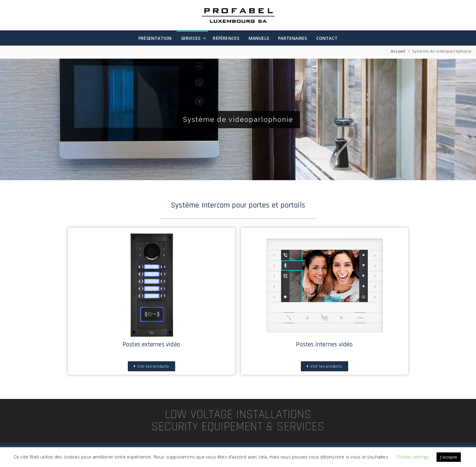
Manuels (259, 38)
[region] (238, 119)
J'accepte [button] (449, 457)
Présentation (155, 38)
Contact (327, 38)
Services (191, 38)
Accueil (398, 51)
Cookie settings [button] (413, 457)
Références (226, 38)
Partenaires (292, 38)
